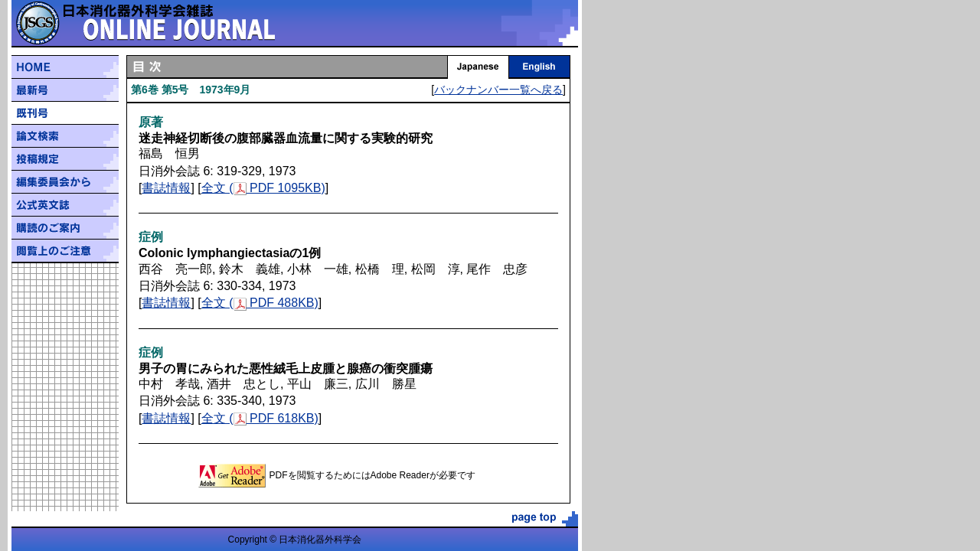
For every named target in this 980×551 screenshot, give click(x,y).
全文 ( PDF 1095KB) (263, 188)
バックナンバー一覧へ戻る (498, 90)
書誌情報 (166, 188)
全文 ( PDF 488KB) (260, 303)
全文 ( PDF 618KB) (260, 418)
